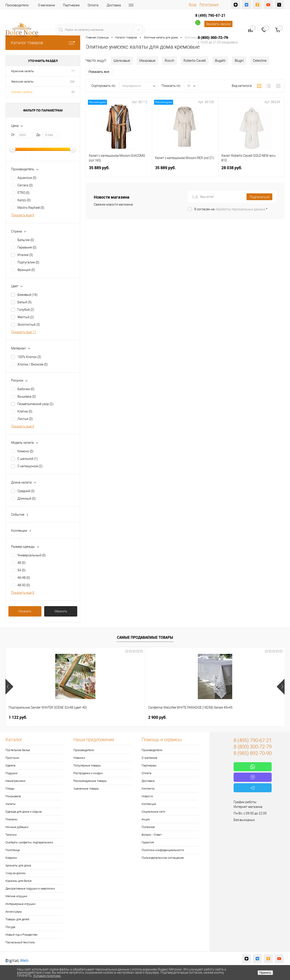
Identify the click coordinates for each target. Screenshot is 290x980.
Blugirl (239, 61)
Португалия (28, 262)
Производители (17, 5)
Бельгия (26, 240)
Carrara (25, 185)
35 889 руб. (119, 170)
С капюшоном (30, 466)
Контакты (148, 789)
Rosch (169, 61)
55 (73, 92)
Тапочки (11, 835)
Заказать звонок (218, 24)
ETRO (24, 193)
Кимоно (25, 451)
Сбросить (61, 611)
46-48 (24, 578)
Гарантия (148, 842)
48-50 (24, 585)
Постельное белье (18, 750)
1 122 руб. (18, 717)
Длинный (27, 498)
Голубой (26, 310)
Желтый (26, 317)
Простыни (12, 758)
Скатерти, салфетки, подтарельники (29, 842)
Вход (193, 5)
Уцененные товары (86, 789)
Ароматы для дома (18, 865)
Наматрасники (15, 781)
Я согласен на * (231, 209)
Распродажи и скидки (88, 773)
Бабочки (26, 389)
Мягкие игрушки (16, 896)
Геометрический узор (35, 404)
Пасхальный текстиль (20, 942)
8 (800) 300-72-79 (213, 38)
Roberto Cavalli (195, 61)
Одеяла (10, 765)
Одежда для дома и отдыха (24, 812)
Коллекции (149, 804)
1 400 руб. (227, 717)
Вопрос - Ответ (152, 835)
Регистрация (209, 5)
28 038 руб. (251, 170)
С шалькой (28, 459)
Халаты (11, 804)
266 (72, 82)
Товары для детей (17, 919)
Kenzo (24, 200)
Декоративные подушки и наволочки (30, 889)
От (13, 135)
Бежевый (28, 295)
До (38, 135)
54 (22, 570)
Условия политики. (47, 976)
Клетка (25, 411)
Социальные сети (153, 812)
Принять (265, 973)
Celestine (260, 61)
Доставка (114, 5)
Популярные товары (87, 765)
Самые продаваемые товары (145, 637)
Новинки (79, 758)
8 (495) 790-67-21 (210, 15)
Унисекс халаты (22, 92)
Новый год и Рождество (21, 935)
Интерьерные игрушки (20, 904)
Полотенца (13, 850)
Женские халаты (22, 82)
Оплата (93, 5)
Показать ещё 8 (23, 593)
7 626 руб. (157, 717)
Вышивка (27, 396)
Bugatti (220, 61)
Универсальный (32, 555)
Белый (25, 302)
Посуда (10, 927)
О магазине (46, 5)
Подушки (11, 773)
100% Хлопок (29, 357)
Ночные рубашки (17, 827)
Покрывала (13, 796)
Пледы (10, 789)
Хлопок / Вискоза (33, 364)
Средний (26, 491)
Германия (27, 247)
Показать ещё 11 (24, 332)
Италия (25, 255)
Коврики (11, 858)
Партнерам (71, 5)
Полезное (148, 827)
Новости (147, 796)
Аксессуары (14, 912)
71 (73, 71)
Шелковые (122, 61)
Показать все (99, 72)
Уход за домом (16, 873)
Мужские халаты (23, 71)
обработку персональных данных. (241, 209)
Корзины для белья (18, 881)
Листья (25, 419)
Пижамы (11, 819)
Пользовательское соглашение (163, 858)
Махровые (147, 61)
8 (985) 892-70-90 (253, 753)
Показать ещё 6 (23, 215)
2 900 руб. (88, 717)
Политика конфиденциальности (163, 850)
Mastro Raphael (31, 208)
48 (22, 563)
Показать (25, 611)
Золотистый (29, 325)
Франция (26, 270)
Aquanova (27, 178)
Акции (146, 819)
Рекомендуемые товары (90, 781)
